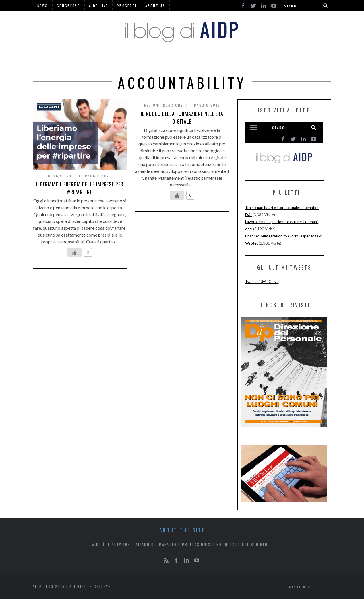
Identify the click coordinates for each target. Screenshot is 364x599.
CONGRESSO (60, 176)
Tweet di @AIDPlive (262, 282)
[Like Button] (75, 252)
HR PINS (147, 60)
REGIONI (212, 60)
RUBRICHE (180, 60)
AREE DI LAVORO (252, 60)
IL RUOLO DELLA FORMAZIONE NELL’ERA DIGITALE (182, 117)
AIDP (122, 60)
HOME (100, 60)
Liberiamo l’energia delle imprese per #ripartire (79, 188)
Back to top (300, 587)
